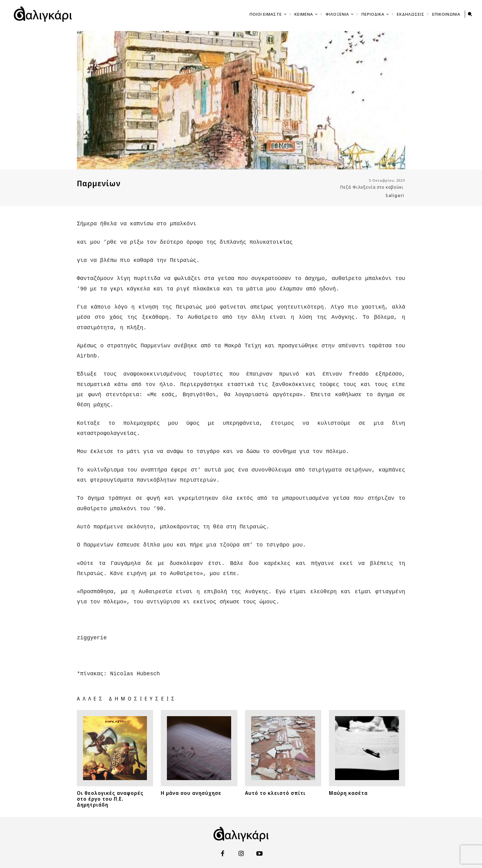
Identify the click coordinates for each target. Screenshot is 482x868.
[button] (470, 14)
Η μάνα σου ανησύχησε (191, 775)
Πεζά (346, 187)
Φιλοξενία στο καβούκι (378, 187)
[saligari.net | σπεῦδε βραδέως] (43, 14)
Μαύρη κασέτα (348, 775)
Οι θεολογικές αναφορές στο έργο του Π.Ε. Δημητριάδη (110, 781)
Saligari (395, 195)
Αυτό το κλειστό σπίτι (275, 775)
